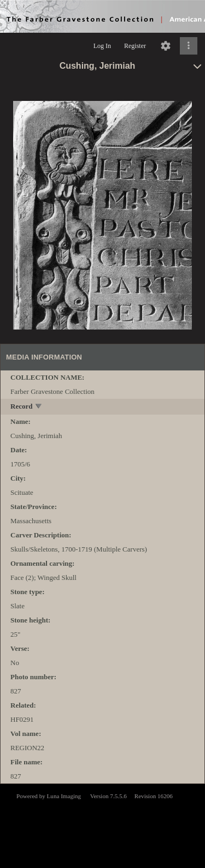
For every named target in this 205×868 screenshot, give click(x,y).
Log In (102, 46)
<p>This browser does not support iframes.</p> (102, 825)
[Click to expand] (189, 46)
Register (135, 46)
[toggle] (39, 407)
